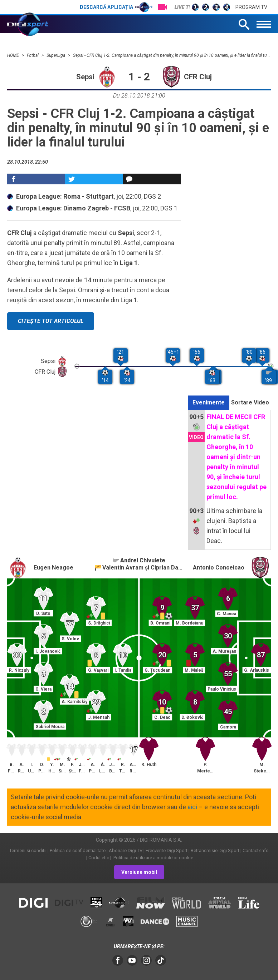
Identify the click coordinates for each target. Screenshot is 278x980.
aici (192, 807)
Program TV (251, 7)
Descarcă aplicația (116, 7)
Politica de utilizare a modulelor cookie (153, 858)
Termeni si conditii (28, 850)
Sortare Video (250, 402)
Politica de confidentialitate (78, 850)
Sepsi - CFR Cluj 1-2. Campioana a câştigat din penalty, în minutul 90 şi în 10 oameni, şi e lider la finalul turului (174, 55)
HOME (14, 55)
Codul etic (99, 858)
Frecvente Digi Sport (167, 850)
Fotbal (33, 55)
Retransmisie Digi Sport (215, 850)
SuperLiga (56, 55)
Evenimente (209, 402)
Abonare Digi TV (126, 850)
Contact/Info (256, 850)
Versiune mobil (139, 872)
